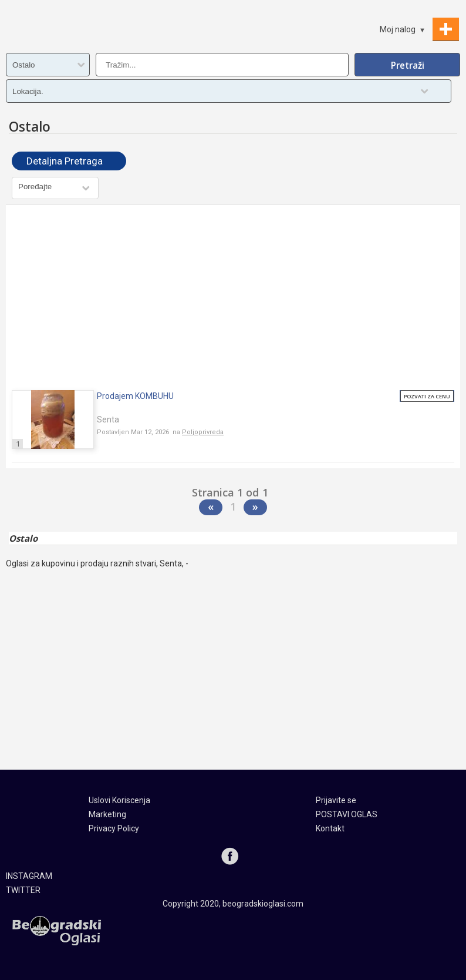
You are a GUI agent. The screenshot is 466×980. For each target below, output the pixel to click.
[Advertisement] (233, 299)
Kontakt (330, 828)
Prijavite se (336, 800)
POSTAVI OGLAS (347, 814)
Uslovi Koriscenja (119, 800)
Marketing (107, 814)
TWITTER (23, 890)
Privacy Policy (114, 828)
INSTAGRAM (29, 876)
